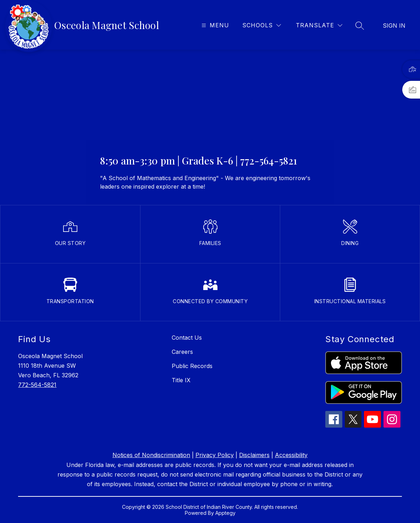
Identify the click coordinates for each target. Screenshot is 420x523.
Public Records (192, 366)
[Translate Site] (319, 25)
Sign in (394, 26)
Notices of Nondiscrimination (151, 455)
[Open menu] (214, 25)
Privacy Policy (215, 455)
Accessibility (291, 455)
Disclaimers (254, 455)
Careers (182, 352)
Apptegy (225, 513)
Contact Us (187, 338)
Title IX (181, 380)
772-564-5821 (37, 385)
